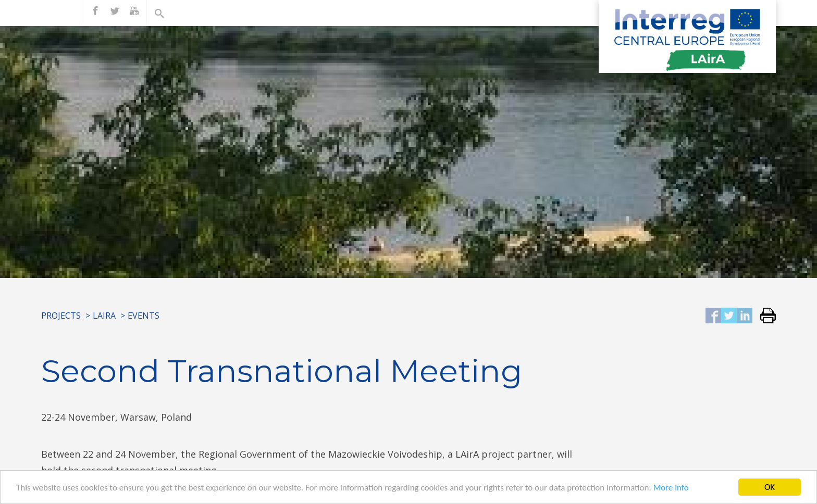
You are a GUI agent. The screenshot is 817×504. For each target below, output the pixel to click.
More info (671, 488)
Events (144, 316)
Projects (61, 316)
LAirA (104, 316)
